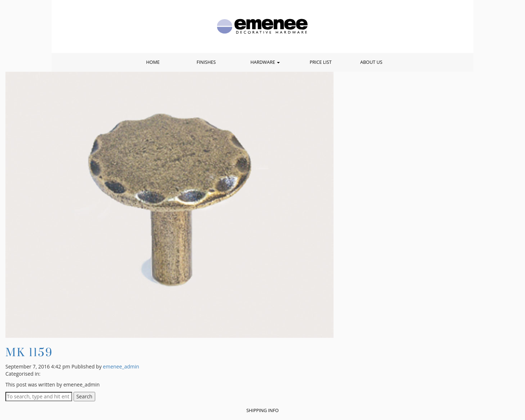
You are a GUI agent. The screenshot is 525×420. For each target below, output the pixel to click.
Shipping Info (262, 410)
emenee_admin (121, 366)
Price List (321, 62)
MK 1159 (29, 352)
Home (153, 62)
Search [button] (84, 396)
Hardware (265, 62)
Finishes (206, 62)
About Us (371, 62)
